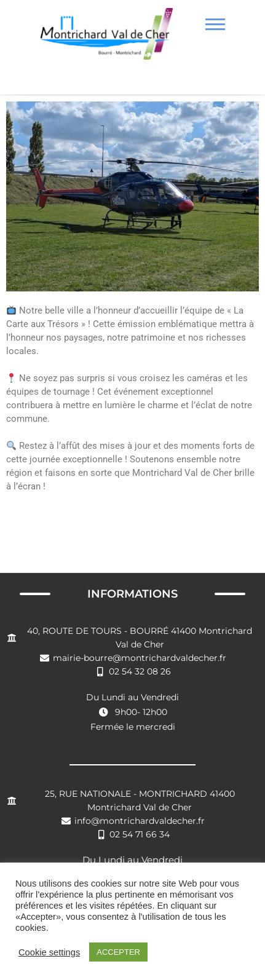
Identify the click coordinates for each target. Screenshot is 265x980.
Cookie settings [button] (49, 952)
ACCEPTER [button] (118, 952)
